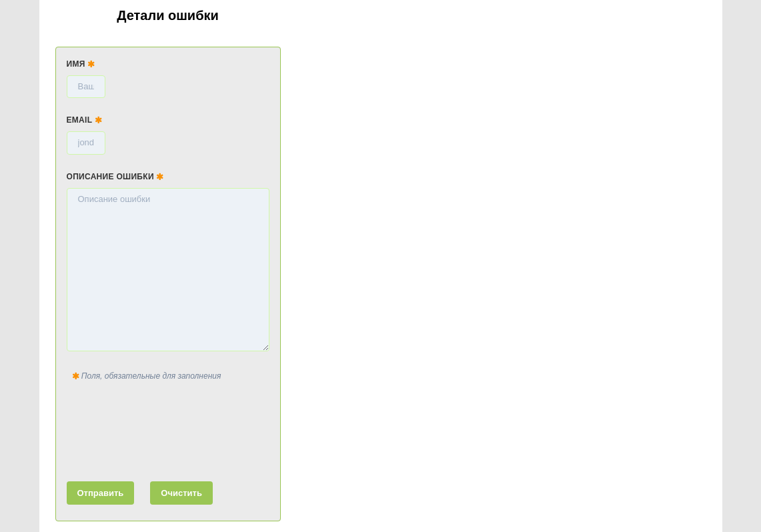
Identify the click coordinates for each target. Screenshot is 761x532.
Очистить (181, 493)
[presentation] (168, 429)
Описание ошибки (115, 177)
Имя (81, 64)
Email (85, 120)
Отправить (101, 493)
